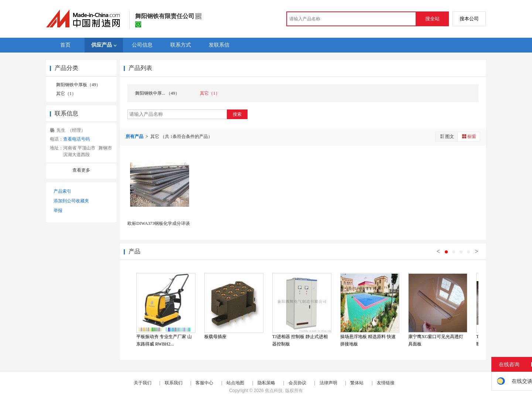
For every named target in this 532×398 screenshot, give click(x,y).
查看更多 (81, 170)
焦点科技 (274, 391)
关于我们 (143, 383)
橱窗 (469, 136)
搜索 (237, 114)
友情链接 (386, 383)
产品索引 (62, 191)
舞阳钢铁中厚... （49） (157, 93)
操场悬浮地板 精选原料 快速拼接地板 (368, 340)
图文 (447, 136)
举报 (58, 210)
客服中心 (204, 383)
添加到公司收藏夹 (71, 201)
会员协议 (297, 383)
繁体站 (357, 383)
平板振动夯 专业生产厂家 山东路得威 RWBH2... (164, 340)
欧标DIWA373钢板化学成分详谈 (159, 223)
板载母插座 (215, 337)
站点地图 (235, 383)
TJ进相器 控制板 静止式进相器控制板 (300, 340)
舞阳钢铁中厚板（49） (78, 85)
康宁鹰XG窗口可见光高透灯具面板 (436, 340)
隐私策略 (266, 383)
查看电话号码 (76, 139)
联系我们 (174, 383)
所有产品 (135, 136)
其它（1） (66, 94)
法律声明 (328, 383)
